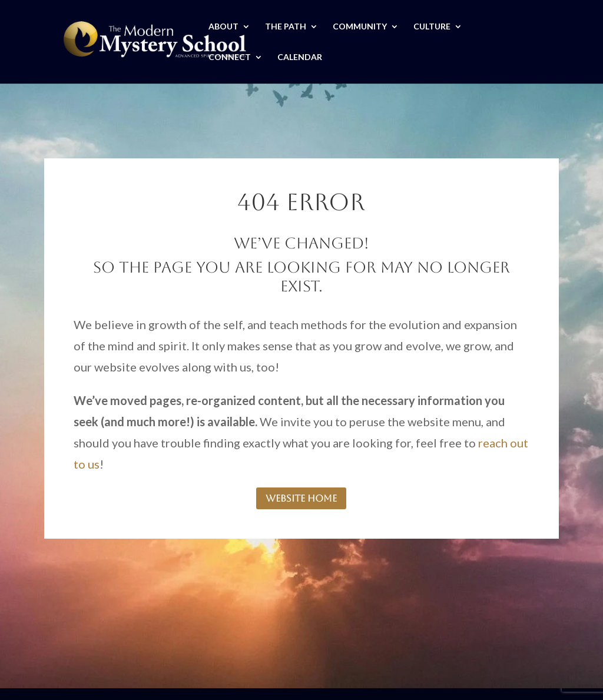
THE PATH (286, 27)
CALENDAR (300, 57)
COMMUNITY (360, 27)
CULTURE (432, 27)
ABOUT (223, 27)
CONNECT (230, 57)
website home (301, 498)
